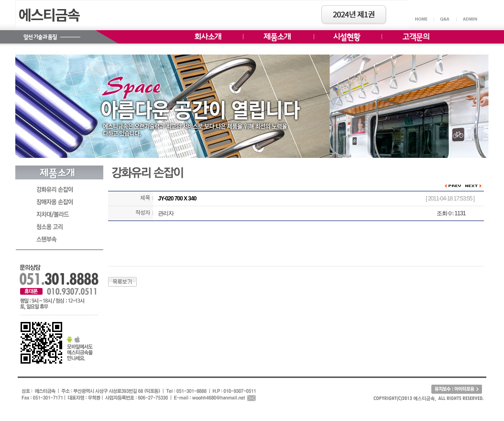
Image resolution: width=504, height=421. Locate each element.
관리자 (166, 213)
